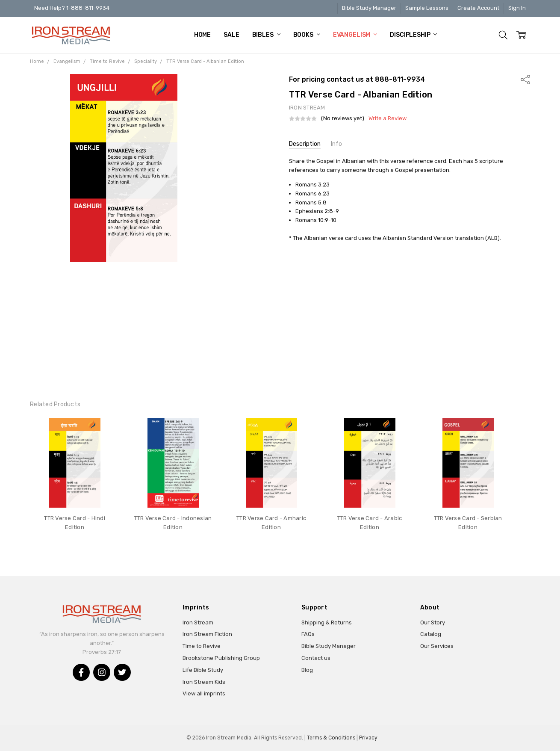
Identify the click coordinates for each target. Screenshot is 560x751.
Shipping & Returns (327, 622)
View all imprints (204, 693)
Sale (231, 35)
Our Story (433, 622)
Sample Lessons (427, 8)
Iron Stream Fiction (207, 634)
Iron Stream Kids (204, 682)
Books (307, 35)
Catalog (431, 634)
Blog (307, 670)
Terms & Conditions (331, 738)
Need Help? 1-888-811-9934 (72, 8)
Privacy (368, 738)
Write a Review (388, 118)
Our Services (437, 646)
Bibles (266, 35)
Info (336, 144)
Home (202, 35)
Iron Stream (198, 622)
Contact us (316, 658)
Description (305, 144)
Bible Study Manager (369, 8)
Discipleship (413, 35)
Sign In (517, 8)
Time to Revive (202, 646)
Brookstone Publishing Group (221, 658)
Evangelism (355, 35)
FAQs (308, 634)
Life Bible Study (203, 670)
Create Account (478, 8)
